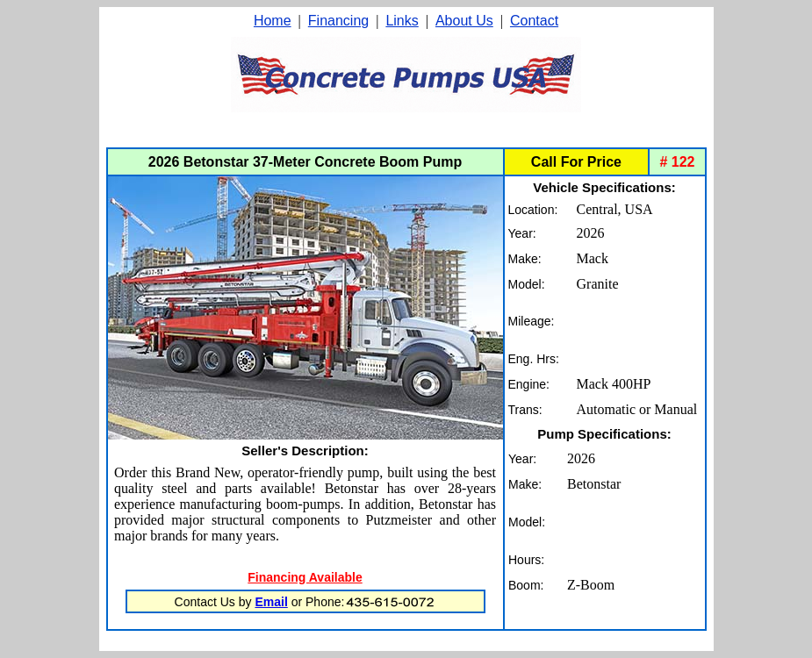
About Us (464, 21)
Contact (534, 21)
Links (402, 21)
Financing (338, 21)
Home (273, 21)
